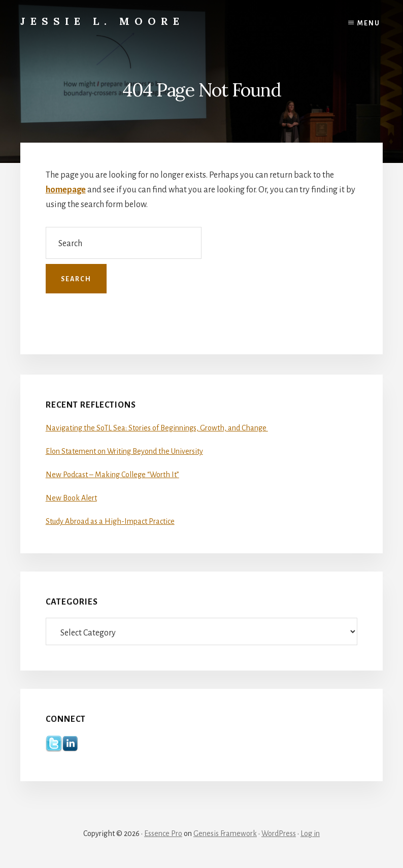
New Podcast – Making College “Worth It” (112, 475)
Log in (310, 833)
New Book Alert (71, 498)
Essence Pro (163, 833)
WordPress (279, 833)
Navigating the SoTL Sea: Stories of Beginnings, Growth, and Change (157, 428)
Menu (369, 23)
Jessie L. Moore (102, 21)
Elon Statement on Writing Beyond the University (124, 451)
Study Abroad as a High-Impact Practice (110, 521)
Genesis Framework (225, 833)
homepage (66, 190)
